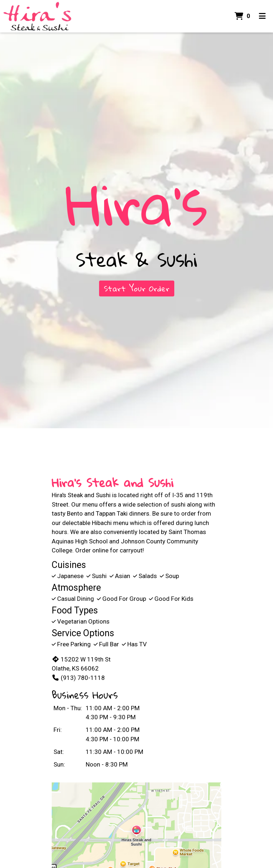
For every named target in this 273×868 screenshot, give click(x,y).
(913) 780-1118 (78, 678)
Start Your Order (137, 288)
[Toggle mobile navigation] (262, 16)
